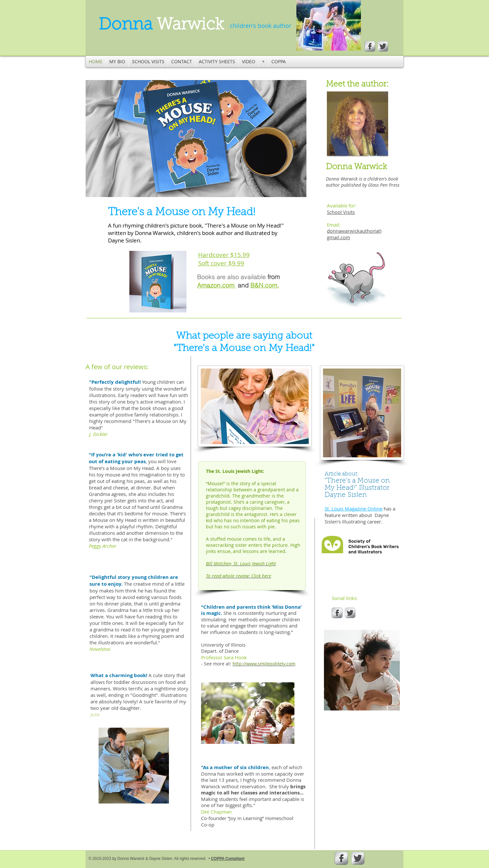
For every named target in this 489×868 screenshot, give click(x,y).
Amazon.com (217, 285)
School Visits (341, 212)
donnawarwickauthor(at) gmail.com (354, 234)
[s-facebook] (370, 46)
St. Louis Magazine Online (353, 509)
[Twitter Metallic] (383, 46)
